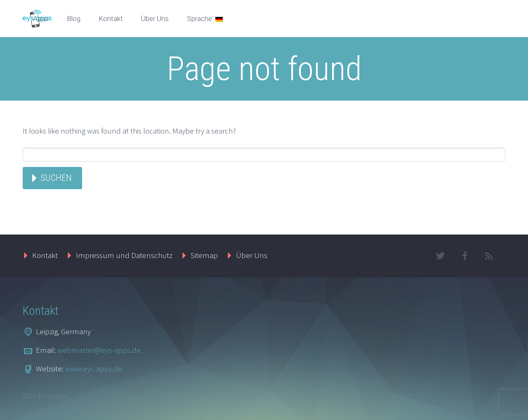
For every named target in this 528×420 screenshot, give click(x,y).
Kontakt (111, 19)
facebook (464, 256)
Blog (74, 19)
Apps (41, 19)
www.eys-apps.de (94, 368)
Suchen (56, 178)
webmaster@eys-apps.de (99, 350)
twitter (440, 256)
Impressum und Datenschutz (124, 255)
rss (489, 256)
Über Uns (155, 19)
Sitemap (204, 255)
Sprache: (205, 19)
